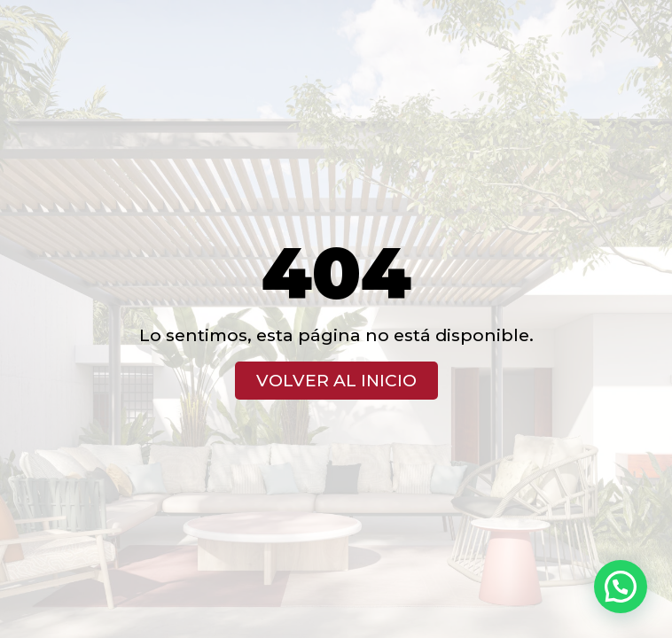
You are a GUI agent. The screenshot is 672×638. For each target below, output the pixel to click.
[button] (621, 587)
